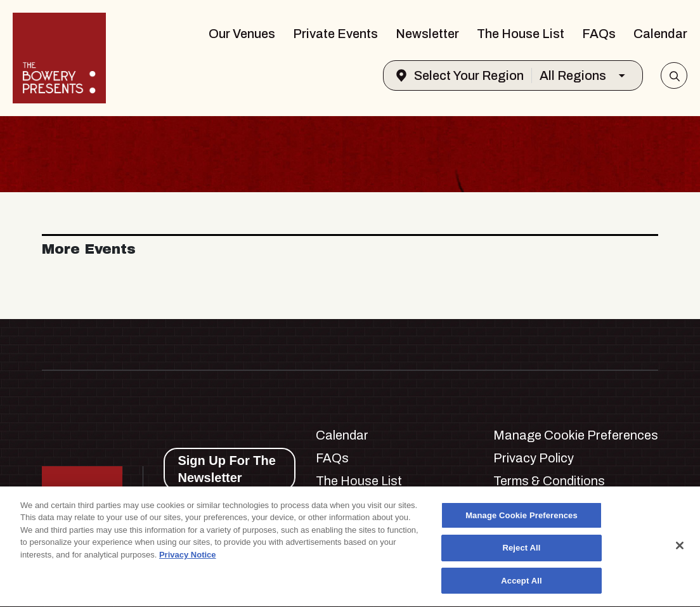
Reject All (521, 550)
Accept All (521, 583)
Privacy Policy (534, 458)
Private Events (335, 34)
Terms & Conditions (549, 481)
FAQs (599, 34)
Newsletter (427, 34)
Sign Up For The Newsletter (226, 469)
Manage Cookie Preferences (576, 435)
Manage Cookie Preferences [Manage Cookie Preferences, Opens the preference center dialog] (522, 517)
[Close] (680, 547)
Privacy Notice (188, 557)
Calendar (660, 34)
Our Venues (242, 34)
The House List (521, 34)
